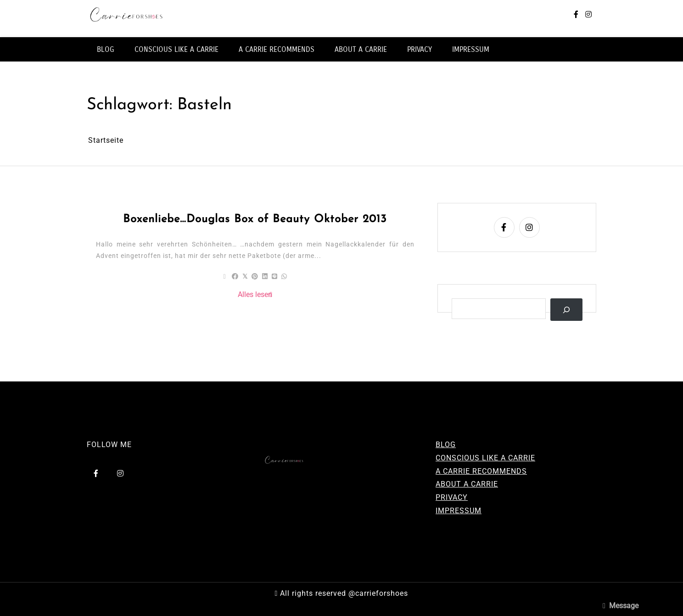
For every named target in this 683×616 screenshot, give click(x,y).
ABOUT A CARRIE (361, 49)
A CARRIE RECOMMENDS (277, 49)
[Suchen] (567, 310)
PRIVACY (420, 49)
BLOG (106, 49)
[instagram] (588, 15)
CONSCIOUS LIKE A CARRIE (176, 49)
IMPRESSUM (471, 49)
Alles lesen (255, 294)
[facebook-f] (576, 15)
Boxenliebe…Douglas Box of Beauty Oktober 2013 (255, 219)
